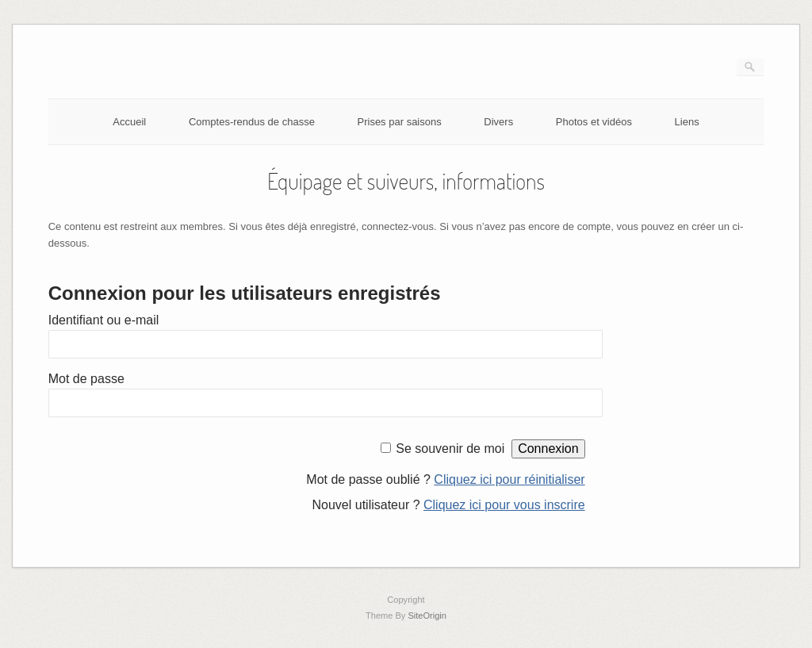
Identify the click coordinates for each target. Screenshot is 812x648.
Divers (498, 122)
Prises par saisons (400, 122)
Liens (687, 122)
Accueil (129, 122)
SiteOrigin (427, 615)
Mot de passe (86, 379)
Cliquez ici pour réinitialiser (509, 479)
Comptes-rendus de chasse (252, 122)
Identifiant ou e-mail (104, 320)
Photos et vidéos (594, 122)
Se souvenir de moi (450, 449)
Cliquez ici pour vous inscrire (504, 505)
